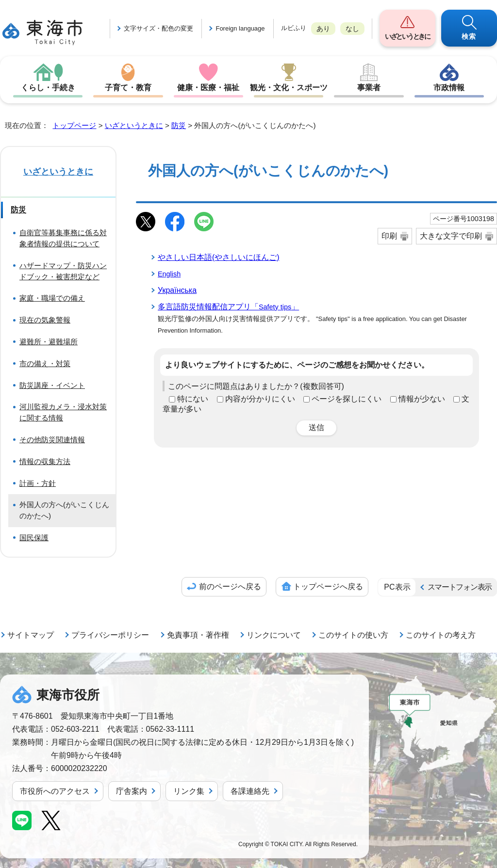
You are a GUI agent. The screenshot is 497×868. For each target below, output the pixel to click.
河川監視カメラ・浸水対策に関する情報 (63, 412)
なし (352, 29)
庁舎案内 (132, 791)
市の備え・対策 (45, 363)
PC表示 (397, 587)
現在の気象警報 (45, 320)
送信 (316, 427)
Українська (177, 290)
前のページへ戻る (230, 587)
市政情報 (449, 88)
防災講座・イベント (52, 385)
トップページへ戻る (328, 587)
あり (323, 29)
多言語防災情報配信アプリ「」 (228, 307)
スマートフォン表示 (460, 587)
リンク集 (189, 791)
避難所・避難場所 (49, 342)
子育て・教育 (128, 88)
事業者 (369, 88)
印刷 (389, 236)
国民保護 (34, 538)
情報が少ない (422, 399)
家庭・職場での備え (52, 298)
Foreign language (240, 28)
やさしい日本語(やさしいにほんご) (219, 257)
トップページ (74, 125)
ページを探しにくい (347, 399)
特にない (193, 399)
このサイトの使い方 (353, 635)
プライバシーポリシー (110, 635)
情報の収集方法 (45, 461)
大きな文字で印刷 (451, 236)
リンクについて (274, 635)
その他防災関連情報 (52, 440)
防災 (179, 125)
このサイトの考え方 (441, 635)
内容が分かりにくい (260, 399)
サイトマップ (31, 635)
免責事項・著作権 (198, 635)
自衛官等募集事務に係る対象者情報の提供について (63, 238)
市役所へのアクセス (55, 791)
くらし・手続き (48, 88)
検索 (469, 36)
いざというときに (407, 36)
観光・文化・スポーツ (289, 88)
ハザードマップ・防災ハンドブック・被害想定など (63, 271)
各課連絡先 (250, 791)
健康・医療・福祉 (208, 88)
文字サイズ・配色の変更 (158, 28)
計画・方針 (38, 483)
